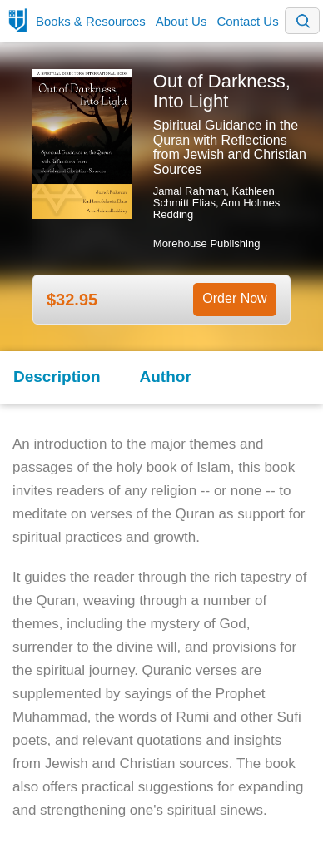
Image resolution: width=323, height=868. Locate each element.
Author (166, 377)
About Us (181, 21)
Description (57, 377)
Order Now (234, 298)
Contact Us (247, 21)
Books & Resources (91, 21)
